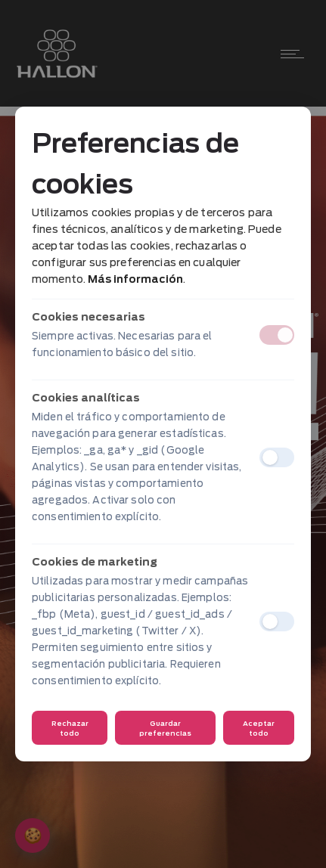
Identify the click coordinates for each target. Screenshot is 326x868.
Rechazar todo (70, 728)
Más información (135, 279)
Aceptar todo (259, 728)
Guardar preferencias (165, 728)
